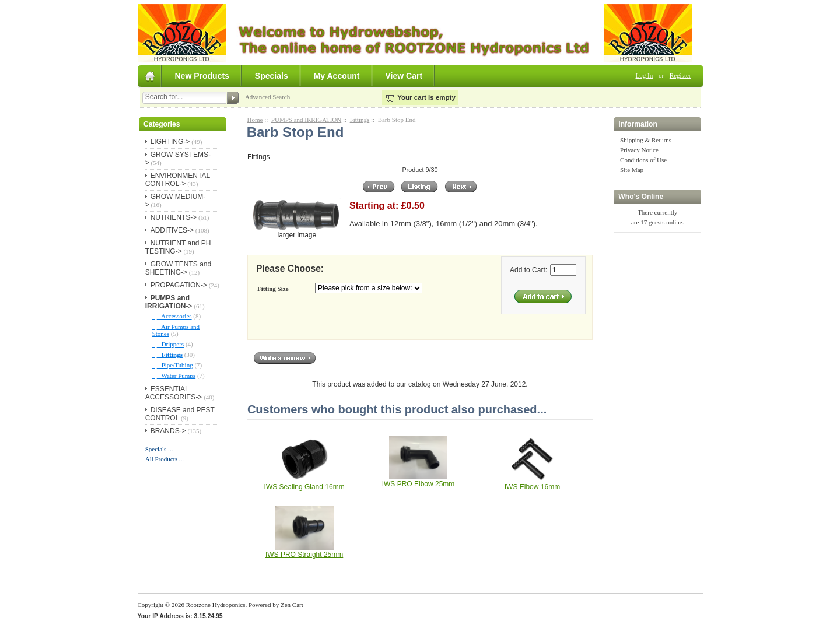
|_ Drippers (168, 344)
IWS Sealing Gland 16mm (304, 487)
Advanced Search (267, 97)
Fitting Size (273, 289)
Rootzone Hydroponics (216, 605)
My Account (337, 76)
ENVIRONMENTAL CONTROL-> (178, 180)
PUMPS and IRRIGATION (306, 120)
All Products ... (164, 459)
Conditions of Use (643, 160)
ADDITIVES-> (172, 230)
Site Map (632, 170)
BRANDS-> (168, 431)
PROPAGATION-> (179, 285)
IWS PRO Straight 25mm (304, 555)
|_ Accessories (172, 316)
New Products (202, 76)
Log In (645, 75)
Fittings (360, 120)
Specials (272, 76)
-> (169, 302)
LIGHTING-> (170, 142)
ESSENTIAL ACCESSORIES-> (174, 393)
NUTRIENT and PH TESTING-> (178, 247)
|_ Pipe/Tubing (173, 365)
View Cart (404, 76)
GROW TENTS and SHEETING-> (178, 268)
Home (255, 120)
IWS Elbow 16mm (532, 487)
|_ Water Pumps (174, 376)
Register (680, 75)
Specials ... (159, 449)
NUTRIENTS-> (174, 217)
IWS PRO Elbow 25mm (419, 484)
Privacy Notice (639, 150)
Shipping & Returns (646, 140)
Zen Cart (292, 605)
